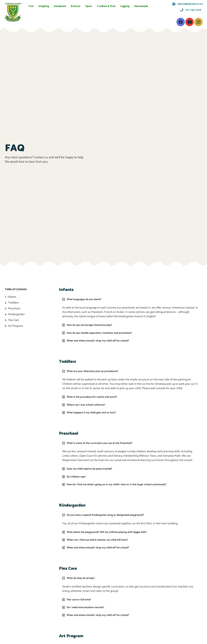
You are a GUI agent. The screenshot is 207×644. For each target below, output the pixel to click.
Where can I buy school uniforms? (88, 405)
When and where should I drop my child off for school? (101, 340)
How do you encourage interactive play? (92, 325)
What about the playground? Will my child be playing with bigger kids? (111, 532)
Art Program (16, 326)
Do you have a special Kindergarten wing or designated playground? (109, 515)
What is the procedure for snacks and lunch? (95, 397)
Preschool (14, 309)
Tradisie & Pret (106, 6)
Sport (89, 6)
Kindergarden (16, 314)
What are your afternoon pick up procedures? (95, 371)
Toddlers (14, 303)
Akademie (60, 6)
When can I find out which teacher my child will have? (100, 539)
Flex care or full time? (80, 599)
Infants (12, 297)
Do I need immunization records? (87, 607)
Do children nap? (77, 476)
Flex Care (14, 320)
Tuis (31, 6)
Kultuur (76, 6)
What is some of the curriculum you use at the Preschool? (103, 443)
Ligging (125, 6)
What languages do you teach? (86, 299)
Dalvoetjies (141, 6)
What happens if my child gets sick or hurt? (94, 412)
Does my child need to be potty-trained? (92, 469)
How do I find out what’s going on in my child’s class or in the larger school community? (122, 484)
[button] (130, 299)
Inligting (44, 6)
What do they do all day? (82, 578)
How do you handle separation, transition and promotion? (103, 333)
